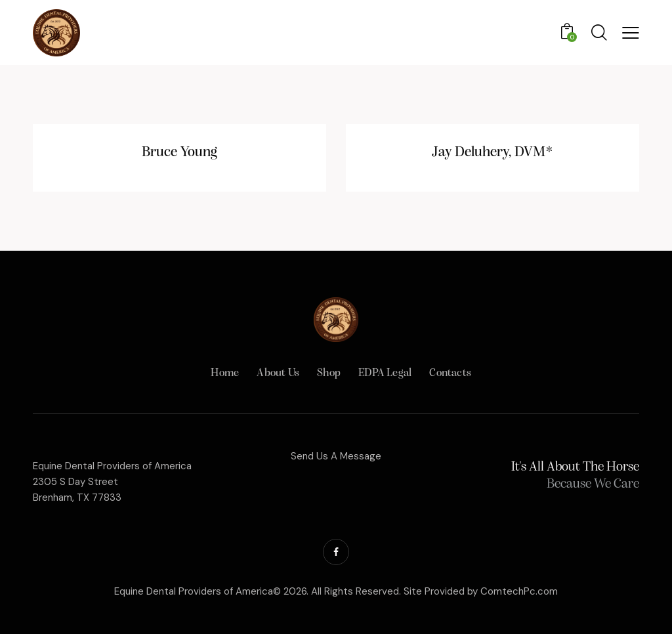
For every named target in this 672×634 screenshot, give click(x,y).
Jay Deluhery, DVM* (493, 153)
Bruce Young (179, 153)
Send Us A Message (336, 456)
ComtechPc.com (519, 591)
